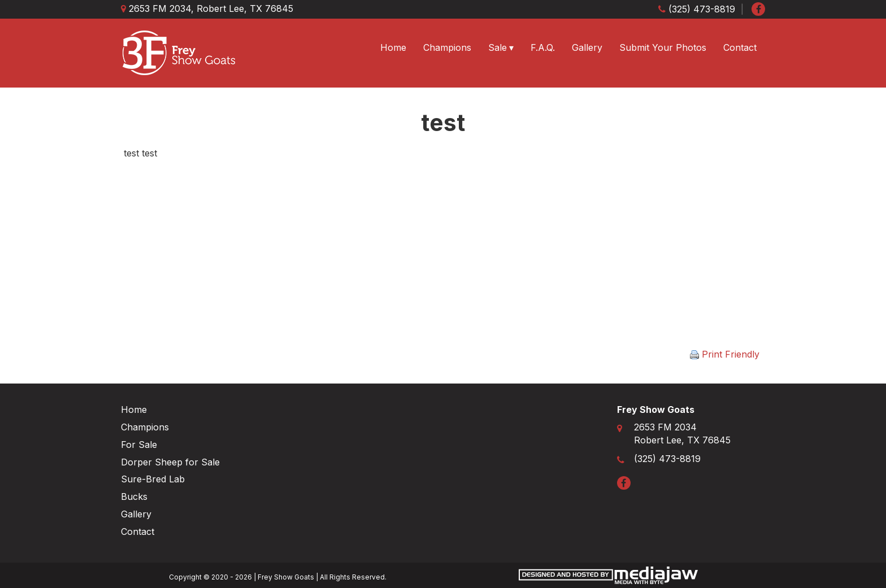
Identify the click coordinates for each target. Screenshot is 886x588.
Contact (740, 47)
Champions (447, 47)
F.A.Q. (543, 47)
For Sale (139, 445)
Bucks (134, 496)
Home (393, 47)
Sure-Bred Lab (153, 479)
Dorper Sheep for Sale (170, 462)
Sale (498, 47)
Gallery (587, 47)
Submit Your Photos (663, 47)
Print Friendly (725, 354)
